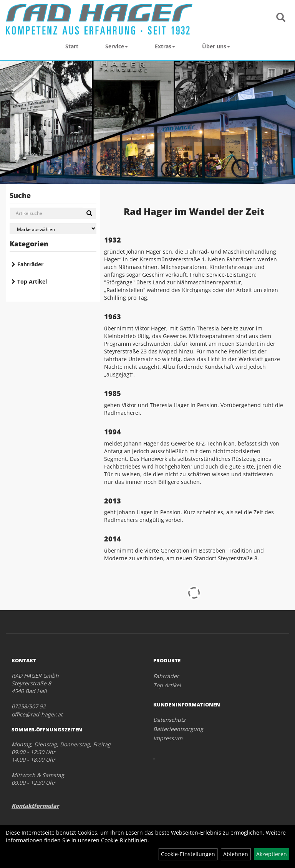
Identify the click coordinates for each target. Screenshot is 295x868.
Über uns (216, 46)
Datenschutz (169, 720)
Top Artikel (32, 281)
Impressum (168, 738)
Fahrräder (30, 264)
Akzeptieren (272, 854)
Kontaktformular (35, 806)
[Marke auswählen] (53, 229)
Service (117, 46)
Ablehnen (236, 854)
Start (72, 46)
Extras (165, 46)
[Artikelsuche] (281, 18)
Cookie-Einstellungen (188, 854)
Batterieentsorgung (178, 729)
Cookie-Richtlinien (124, 840)
